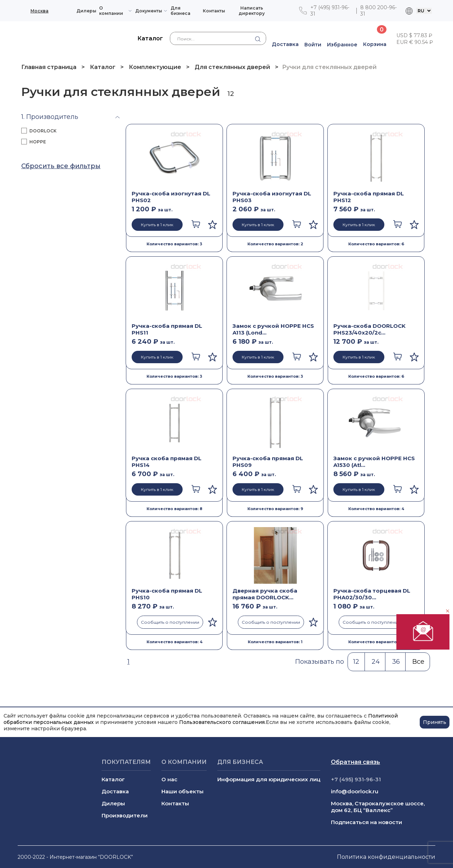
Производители (125, 815)
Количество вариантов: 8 (174, 509)
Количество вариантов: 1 (275, 642)
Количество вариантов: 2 (275, 244)
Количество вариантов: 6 (376, 244)
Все (418, 662)
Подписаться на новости (366, 822)
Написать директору (252, 11)
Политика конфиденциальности (386, 857)
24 (376, 662)
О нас (169, 779)
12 (356, 662)
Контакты (214, 11)
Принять (435, 722)
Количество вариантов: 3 (174, 244)
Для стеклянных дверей (232, 67)
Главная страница (50, 67)
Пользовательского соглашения (222, 722)
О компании (111, 11)
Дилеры (86, 11)
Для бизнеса (180, 11)
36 (396, 662)
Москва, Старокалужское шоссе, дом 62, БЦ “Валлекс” (378, 807)
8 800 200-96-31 (379, 11)
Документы (149, 11)
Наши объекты (182, 791)
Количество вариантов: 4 (376, 509)
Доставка (115, 791)
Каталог (103, 67)
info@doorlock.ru (355, 791)
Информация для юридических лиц (269, 779)
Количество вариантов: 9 (275, 509)
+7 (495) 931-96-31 (330, 11)
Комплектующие (155, 67)
